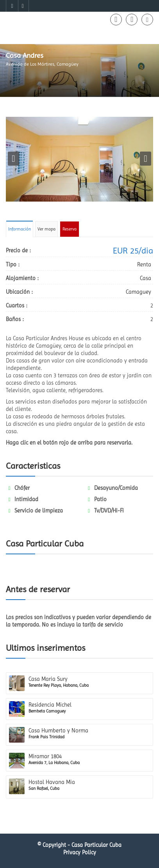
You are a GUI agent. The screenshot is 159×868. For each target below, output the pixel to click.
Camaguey (138, 292)
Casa (146, 278)
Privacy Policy (80, 852)
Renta (144, 264)
